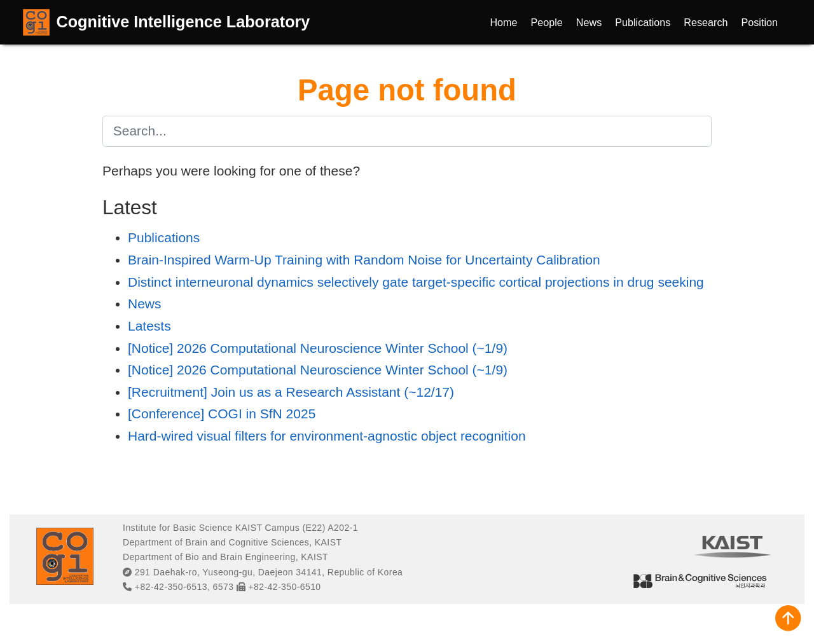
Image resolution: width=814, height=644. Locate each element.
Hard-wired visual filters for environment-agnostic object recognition (327, 436)
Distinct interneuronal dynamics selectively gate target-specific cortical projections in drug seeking (416, 282)
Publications (164, 237)
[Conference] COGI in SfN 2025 (222, 414)
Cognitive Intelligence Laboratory (183, 22)
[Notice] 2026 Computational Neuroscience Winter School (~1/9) (318, 348)
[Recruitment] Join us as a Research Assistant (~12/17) (291, 392)
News (145, 304)
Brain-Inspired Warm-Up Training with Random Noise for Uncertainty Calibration (364, 260)
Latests (149, 326)
